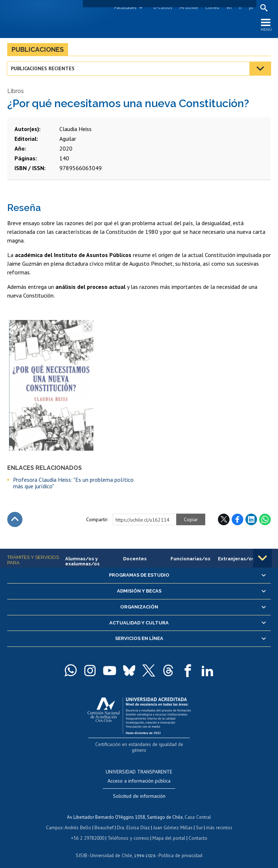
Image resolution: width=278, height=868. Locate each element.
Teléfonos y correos (128, 831)
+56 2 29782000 (88, 831)
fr (240, 7)
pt (251, 7)
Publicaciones (38, 50)
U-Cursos (163, 7)
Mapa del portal (168, 831)
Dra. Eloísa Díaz (134, 821)
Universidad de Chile (111, 848)
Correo (212, 7)
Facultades (125, 7)
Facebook (237, 520)
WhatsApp (265, 520)
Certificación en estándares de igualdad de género (140, 745)
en (229, 7)
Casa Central (198, 811)
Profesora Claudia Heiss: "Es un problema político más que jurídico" (73, 484)
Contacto (197, 831)
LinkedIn (251, 520)
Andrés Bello (79, 821)
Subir (15, 520)
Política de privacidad (179, 848)
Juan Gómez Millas (172, 821)
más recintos (218, 821)
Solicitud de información (139, 790)
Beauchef (105, 821)
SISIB (82, 848)
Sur (198, 821)
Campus (56, 821)
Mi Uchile (188, 7)
